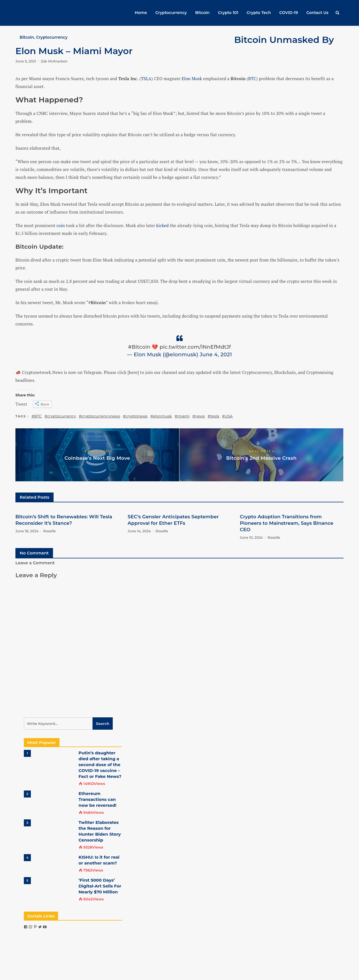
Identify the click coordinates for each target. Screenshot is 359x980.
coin (61, 225)
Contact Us (317, 13)
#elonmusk (161, 416)
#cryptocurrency (60, 416)
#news (199, 416)
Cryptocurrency (171, 13)
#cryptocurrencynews (99, 416)
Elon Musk (192, 78)
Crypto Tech (259, 13)
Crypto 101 (228, 13)
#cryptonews (135, 416)
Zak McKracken (54, 61)
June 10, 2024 (251, 538)
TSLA (146, 78)
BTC (252, 78)
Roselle (50, 531)
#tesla (214, 416)
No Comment (34, 553)
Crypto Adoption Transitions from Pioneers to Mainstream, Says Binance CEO (286, 523)
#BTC (37, 416)
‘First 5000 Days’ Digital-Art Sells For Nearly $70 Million (100, 886)
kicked (162, 225)
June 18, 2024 (27, 531)
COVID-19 (289, 13)
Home (141, 13)
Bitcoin (202, 13)
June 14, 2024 (139, 531)
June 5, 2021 (26, 61)
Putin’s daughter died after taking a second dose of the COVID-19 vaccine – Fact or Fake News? (100, 765)
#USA (227, 416)
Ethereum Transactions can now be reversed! (97, 799)
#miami (182, 416)
